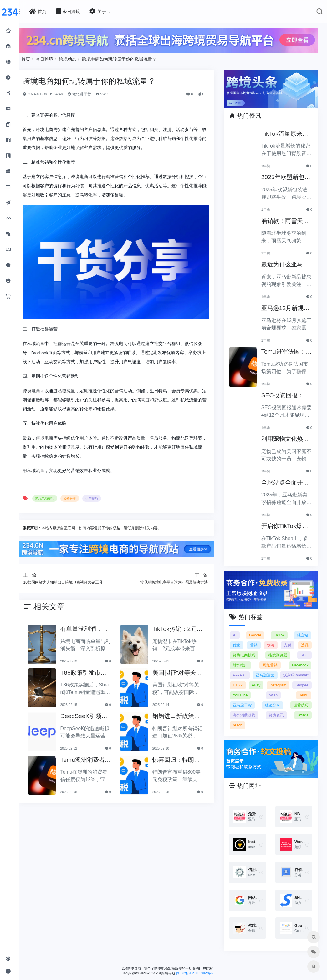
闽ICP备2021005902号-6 (202, 967)
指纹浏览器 (299, 651)
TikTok (281, 631)
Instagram (246, 691)
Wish (242, 701)
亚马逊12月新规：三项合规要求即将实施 (288, 306)
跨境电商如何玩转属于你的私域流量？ (133, 58)
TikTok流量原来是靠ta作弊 (288, 131)
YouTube (301, 691)
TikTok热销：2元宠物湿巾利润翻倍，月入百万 (182, 622)
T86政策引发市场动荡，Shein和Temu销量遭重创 (95, 666)
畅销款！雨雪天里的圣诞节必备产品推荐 (288, 218)
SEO (241, 661)
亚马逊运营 (299, 671)
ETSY (281, 681)
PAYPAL (272, 671)
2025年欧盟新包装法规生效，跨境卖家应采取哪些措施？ (288, 175)
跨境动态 (81, 58)
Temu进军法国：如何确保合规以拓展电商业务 (288, 349)
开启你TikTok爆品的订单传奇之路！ (288, 524)
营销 (262, 641)
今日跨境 (58, 58)
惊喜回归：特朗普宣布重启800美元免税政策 (184, 753)
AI (239, 631)
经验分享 (84, 492)
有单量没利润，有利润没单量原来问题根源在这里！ (96, 622)
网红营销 (301, 661)
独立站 (303, 631)
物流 (284, 641)
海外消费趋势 (297, 711)
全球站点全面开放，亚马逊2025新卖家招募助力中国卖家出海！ (288, 480)
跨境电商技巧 (59, 492)
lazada (267, 721)
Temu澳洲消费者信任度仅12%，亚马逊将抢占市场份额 (96, 753)
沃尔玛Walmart (250, 681)
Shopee (274, 691)
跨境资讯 (245, 721)
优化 (241, 641)
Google (258, 631)
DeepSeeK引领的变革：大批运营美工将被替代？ (96, 709)
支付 (305, 641)
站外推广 (269, 661)
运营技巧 (105, 492)
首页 (39, 58)
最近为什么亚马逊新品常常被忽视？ (288, 262)
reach (286, 721)
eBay (304, 681)
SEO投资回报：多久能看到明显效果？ (288, 393)
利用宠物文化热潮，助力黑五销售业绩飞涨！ (288, 437)
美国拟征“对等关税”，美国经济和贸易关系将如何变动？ (184, 666)
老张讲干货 (93, 93)
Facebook (246, 671)
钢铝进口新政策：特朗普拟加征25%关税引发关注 (184, 709)
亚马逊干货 (299, 701)
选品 (241, 651)
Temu (268, 701)
